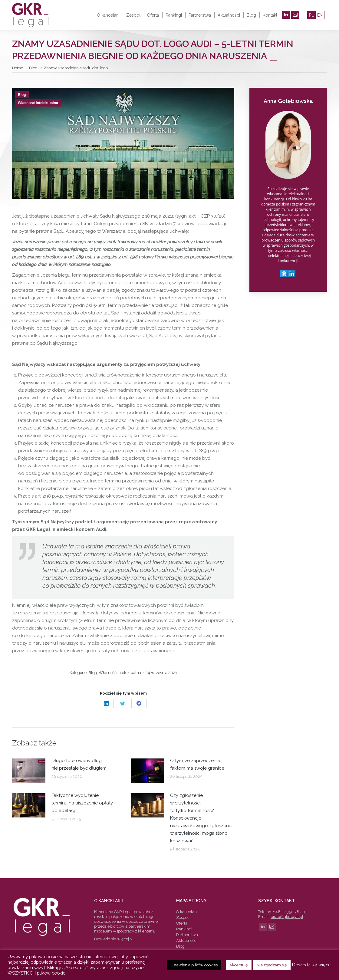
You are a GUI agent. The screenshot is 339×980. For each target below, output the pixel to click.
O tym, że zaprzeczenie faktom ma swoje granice (197, 764)
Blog (22, 95)
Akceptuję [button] (239, 965)
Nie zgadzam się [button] (272, 965)
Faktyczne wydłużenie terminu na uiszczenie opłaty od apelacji (82, 803)
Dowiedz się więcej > (113, 939)
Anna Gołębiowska (288, 101)
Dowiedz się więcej (312, 965)
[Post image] (29, 771)
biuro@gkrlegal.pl (287, 917)
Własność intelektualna (38, 103)
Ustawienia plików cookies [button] (194, 965)
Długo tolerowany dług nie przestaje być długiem (79, 764)
